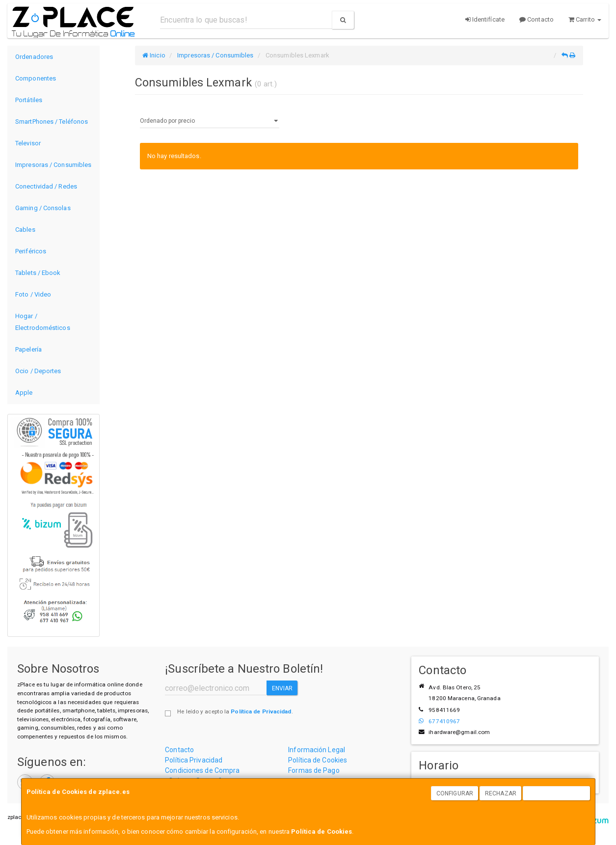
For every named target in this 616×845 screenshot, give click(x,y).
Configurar (455, 793)
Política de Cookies (321, 831)
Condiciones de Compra (202, 770)
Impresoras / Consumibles (53, 165)
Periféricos (31, 251)
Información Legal (317, 750)
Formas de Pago (314, 770)
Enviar (282, 688)
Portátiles (29, 100)
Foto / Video (33, 294)
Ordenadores (34, 57)
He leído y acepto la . (235, 711)
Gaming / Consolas (43, 208)
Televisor (28, 143)
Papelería (28, 349)
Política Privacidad (194, 760)
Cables (25, 230)
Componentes (36, 78)
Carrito (585, 19)
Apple (24, 393)
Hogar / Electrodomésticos (43, 322)
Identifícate (485, 19)
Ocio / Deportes (38, 371)
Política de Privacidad (261, 711)
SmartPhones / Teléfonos (52, 122)
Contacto (536, 19)
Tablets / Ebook (38, 273)
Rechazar (501, 793)
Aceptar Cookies (557, 793)
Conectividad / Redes (46, 186)
